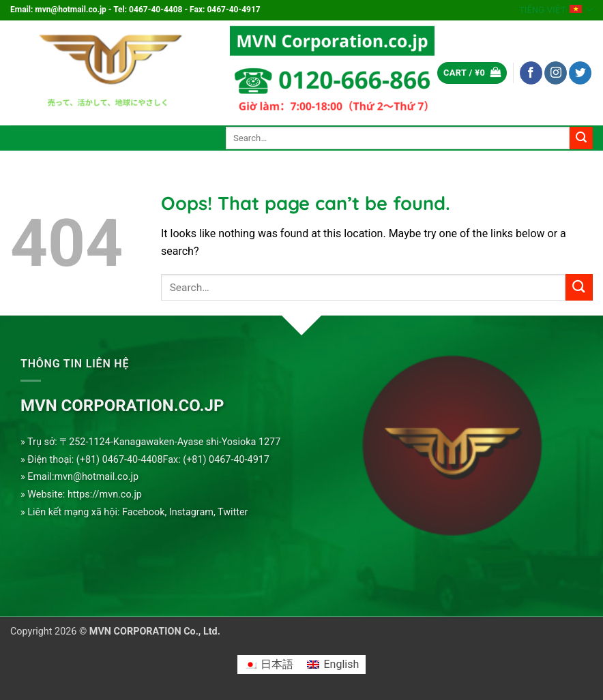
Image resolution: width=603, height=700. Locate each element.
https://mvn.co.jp (105, 494)
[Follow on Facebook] (531, 73)
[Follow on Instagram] (556, 73)
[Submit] (581, 138)
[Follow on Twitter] (580, 73)
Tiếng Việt (556, 10)
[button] (472, 73)
